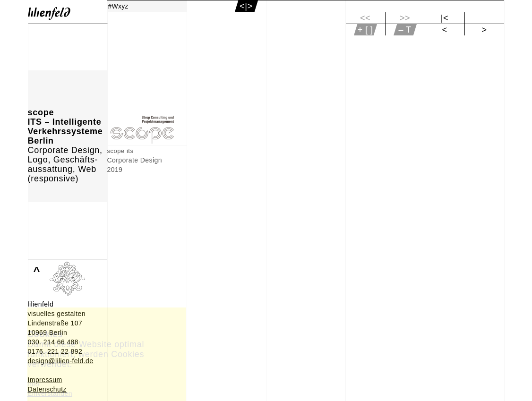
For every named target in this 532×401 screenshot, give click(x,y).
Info (33, 384)
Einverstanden (50, 393)
